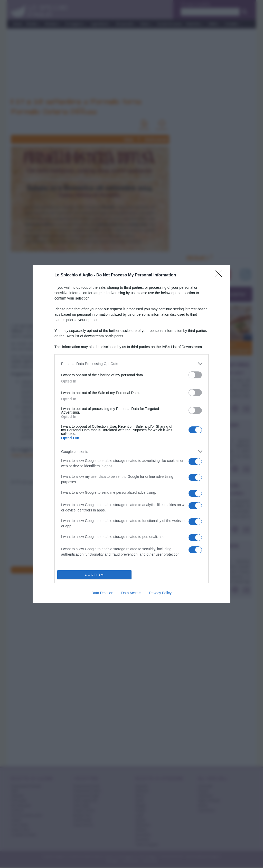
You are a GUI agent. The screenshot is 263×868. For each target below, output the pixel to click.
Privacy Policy (160, 593)
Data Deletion (102, 593)
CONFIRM (94, 575)
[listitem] (131, 364)
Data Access (131, 593)
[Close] (220, 275)
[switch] (195, 375)
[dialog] (131, 434)
